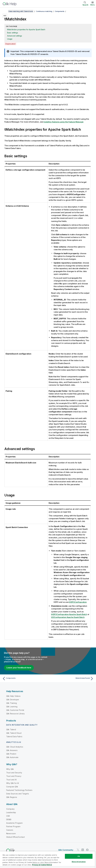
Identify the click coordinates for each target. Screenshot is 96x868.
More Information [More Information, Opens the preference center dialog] (79, 862)
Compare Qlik (12, 786)
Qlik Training (11, 703)
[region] (47, 860)
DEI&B (9, 819)
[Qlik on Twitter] (78, 850)
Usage (10, 39)
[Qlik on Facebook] (87, 850)
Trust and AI (11, 779)
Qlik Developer (13, 699)
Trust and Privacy (14, 776)
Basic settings (13, 33)
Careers (10, 830)
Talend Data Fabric (14, 736)
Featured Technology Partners (19, 790)
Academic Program (14, 823)
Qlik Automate (12, 757)
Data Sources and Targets (18, 794)
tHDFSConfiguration (78, 602)
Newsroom (11, 833)
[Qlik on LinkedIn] (83, 850)
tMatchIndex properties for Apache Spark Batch (26, 30)
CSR (8, 816)
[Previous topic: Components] (24, 678)
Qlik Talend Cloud (14, 733)
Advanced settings (15, 36)
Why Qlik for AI (12, 783)
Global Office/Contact (15, 837)
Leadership (11, 812)
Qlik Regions (12, 797)
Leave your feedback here (19, 667)
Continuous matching (44, 11)
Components (60, 11)
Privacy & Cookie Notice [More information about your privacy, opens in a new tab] (42, 865)
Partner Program (13, 826)
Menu (93, 5)
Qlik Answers (12, 750)
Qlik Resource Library (15, 713)
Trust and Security (14, 772)
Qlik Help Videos (13, 696)
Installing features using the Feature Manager (63, 122)
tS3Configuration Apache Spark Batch (68, 617)
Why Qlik (10, 769)
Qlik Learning (12, 706)
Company (10, 809)
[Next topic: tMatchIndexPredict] (71, 678)
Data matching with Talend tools (21, 11)
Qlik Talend (11, 729)
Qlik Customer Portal (15, 710)
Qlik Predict (11, 754)
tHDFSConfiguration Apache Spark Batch (69, 614)
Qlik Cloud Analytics (15, 747)
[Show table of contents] (5, 11)
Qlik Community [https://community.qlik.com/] (66, 850)
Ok (79, 856)
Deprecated (10, 44)
